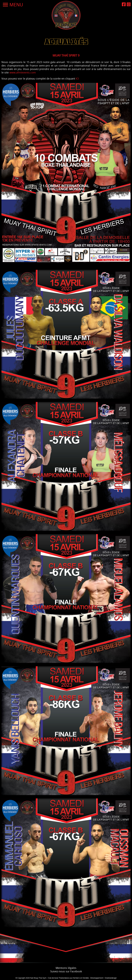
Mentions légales (66, 968)
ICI (77, 79)
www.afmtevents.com (23, 72)
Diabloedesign (111, 978)
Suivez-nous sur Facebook (66, 971)
